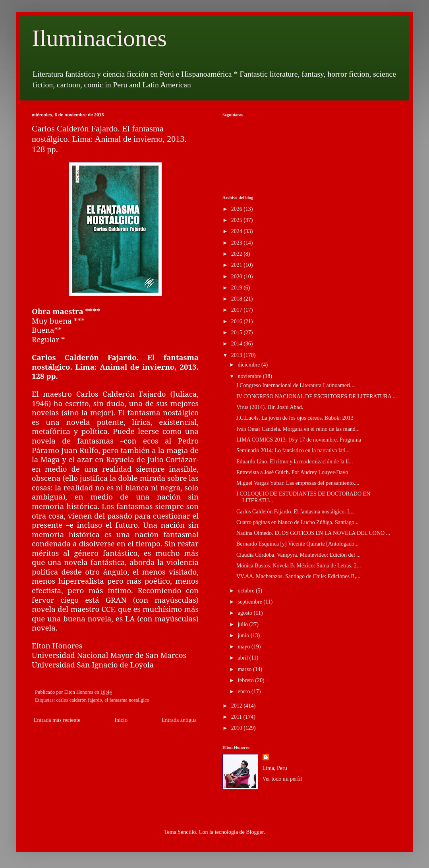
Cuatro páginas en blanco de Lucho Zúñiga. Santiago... (298, 522)
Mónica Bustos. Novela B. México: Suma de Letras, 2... (299, 566)
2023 (238, 243)
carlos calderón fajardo (79, 700)
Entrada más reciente (57, 720)
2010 (238, 728)
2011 (237, 717)
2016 (238, 321)
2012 (238, 706)
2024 (238, 231)
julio (243, 624)
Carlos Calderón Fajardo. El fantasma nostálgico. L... (296, 512)
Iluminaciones (99, 38)
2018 (238, 299)
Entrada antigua (179, 720)
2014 (238, 344)
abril (243, 658)
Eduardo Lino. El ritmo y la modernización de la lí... (295, 462)
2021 (238, 265)
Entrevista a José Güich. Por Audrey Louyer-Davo (292, 472)
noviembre (250, 376)
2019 (238, 288)
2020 (238, 277)
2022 (238, 254)
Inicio (121, 720)
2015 (238, 333)
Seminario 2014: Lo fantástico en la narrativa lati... (293, 450)
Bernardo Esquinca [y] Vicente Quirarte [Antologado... (298, 544)
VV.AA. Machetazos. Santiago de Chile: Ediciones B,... (298, 576)
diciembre (249, 365)
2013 (238, 355)
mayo (244, 647)
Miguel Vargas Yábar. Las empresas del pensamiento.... (298, 483)
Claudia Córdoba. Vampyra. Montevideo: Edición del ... (299, 555)
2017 (238, 310)
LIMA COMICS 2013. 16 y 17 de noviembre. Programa (299, 440)
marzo (245, 669)
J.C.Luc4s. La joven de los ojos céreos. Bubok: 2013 (295, 418)
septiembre (250, 602)
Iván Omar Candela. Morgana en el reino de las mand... (298, 429)
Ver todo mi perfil (282, 779)
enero (244, 692)
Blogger (255, 832)
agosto (245, 613)
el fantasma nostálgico (127, 700)
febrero (246, 680)
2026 (238, 209)
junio (244, 636)
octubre (246, 591)
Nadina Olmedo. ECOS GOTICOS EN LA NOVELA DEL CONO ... (313, 533)
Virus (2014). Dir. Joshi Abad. (270, 407)
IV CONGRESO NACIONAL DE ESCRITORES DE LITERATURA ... (317, 396)
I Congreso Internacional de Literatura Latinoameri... (295, 385)
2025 (238, 220)
